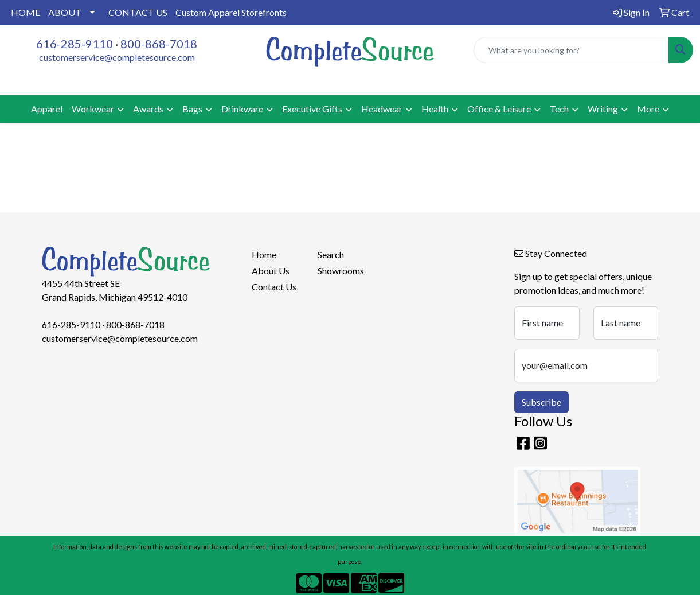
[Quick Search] (571, 50)
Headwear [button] (382, 109)
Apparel (47, 109)
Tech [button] (559, 109)
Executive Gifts (312, 109)
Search (331, 254)
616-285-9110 (75, 44)
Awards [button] (148, 109)
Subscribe (541, 402)
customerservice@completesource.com (117, 57)
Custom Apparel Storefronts (231, 12)
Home (264, 254)
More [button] (648, 109)
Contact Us (274, 287)
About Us (271, 271)
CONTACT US (138, 12)
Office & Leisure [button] (499, 109)
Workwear (93, 109)
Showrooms (341, 271)
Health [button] (435, 109)
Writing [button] (603, 109)
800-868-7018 (159, 44)
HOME (26, 12)
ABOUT (65, 12)
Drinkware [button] (242, 109)
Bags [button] (192, 109)
